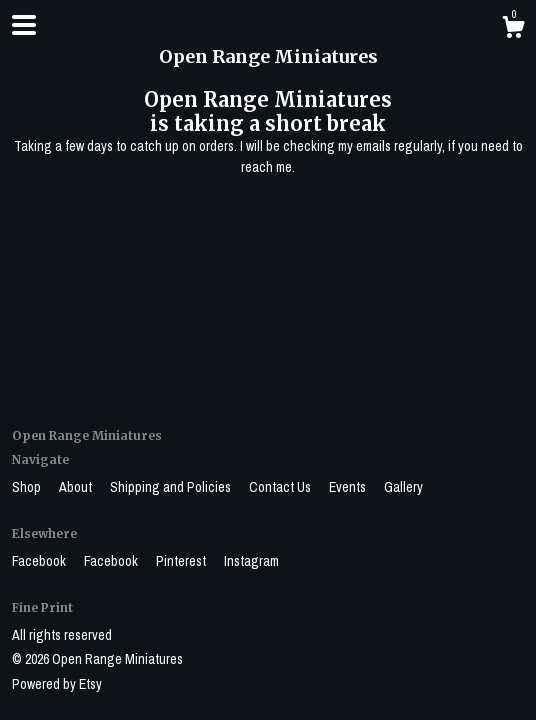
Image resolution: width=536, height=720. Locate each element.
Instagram (251, 561)
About (77, 487)
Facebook (40, 561)
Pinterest (182, 561)
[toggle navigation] (24, 25)
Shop (28, 487)
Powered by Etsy (57, 684)
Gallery (403, 487)
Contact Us (281, 487)
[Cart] (513, 30)
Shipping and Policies (172, 487)
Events (349, 487)
